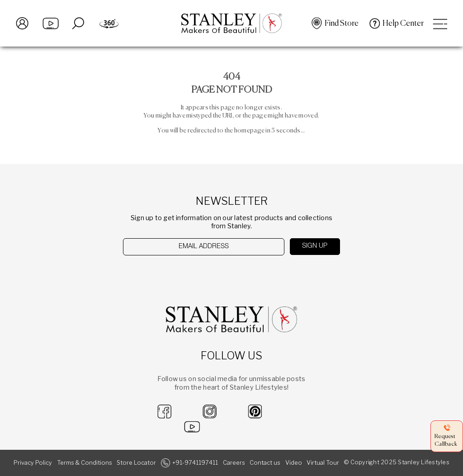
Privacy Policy (33, 463)
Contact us (265, 463)
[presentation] (170, 273)
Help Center (403, 24)
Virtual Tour (323, 463)
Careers (234, 463)
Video (294, 463)
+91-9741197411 (195, 463)
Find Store (342, 24)
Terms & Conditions (85, 463)
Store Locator (136, 463)
